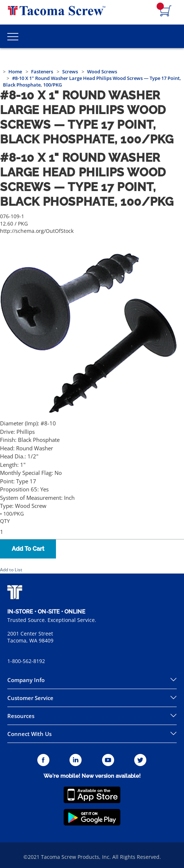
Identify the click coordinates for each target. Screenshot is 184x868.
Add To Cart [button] (28, 549)
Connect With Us (29, 734)
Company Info (26, 680)
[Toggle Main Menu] (13, 36)
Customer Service (30, 698)
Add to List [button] (11, 570)
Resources (21, 716)
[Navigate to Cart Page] (166, 11)
